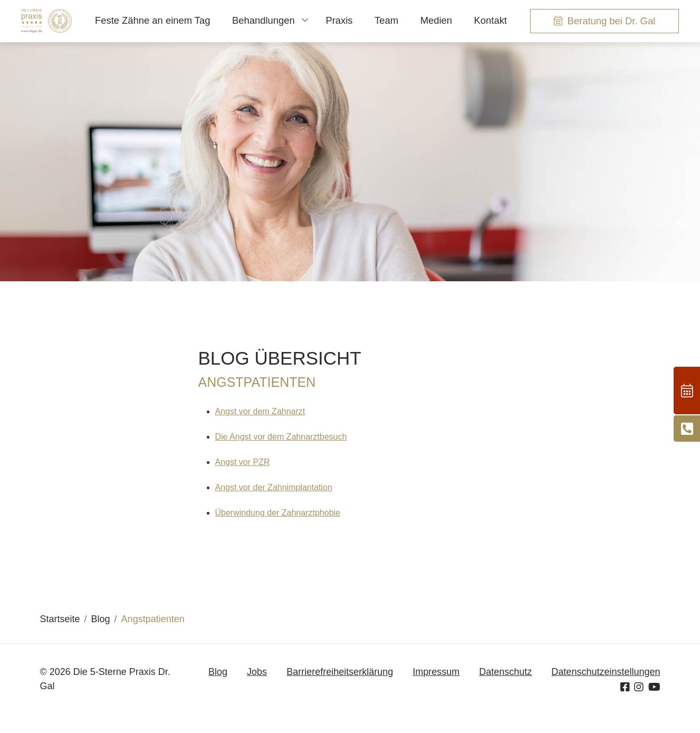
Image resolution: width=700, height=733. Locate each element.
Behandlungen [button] (263, 20)
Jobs (257, 672)
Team (386, 20)
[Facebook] (625, 687)
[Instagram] (639, 687)
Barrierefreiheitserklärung (340, 672)
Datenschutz (505, 672)
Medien (436, 20)
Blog (218, 672)
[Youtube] (654, 687)
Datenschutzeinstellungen (606, 672)
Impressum (436, 672)
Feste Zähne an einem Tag (152, 20)
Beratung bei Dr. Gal (612, 21)
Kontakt (491, 20)
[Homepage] (47, 21)
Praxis (339, 20)
